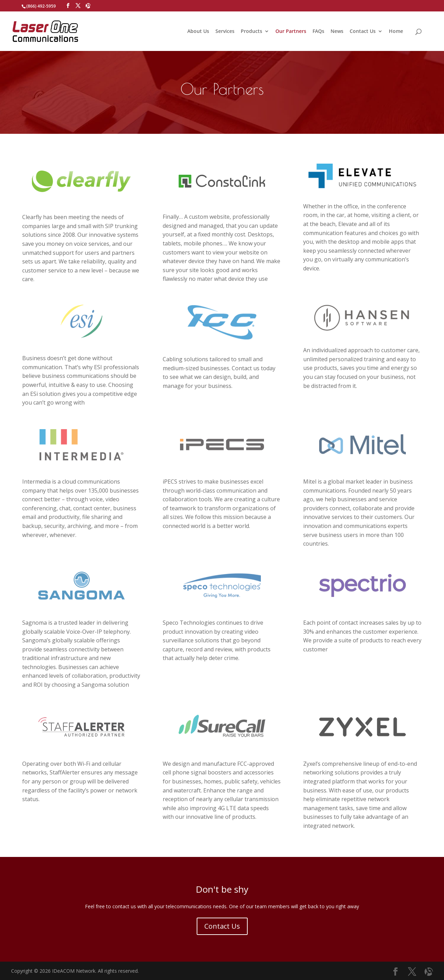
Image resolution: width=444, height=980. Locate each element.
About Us (198, 32)
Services (225, 32)
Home (396, 32)
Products (251, 32)
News (337, 32)
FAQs (318, 32)
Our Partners (291, 32)
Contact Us (363, 32)
